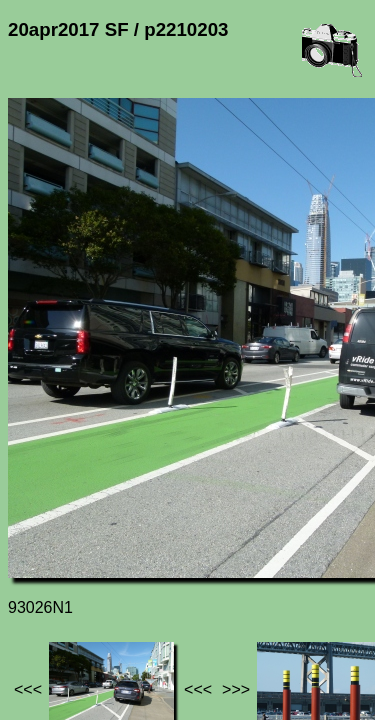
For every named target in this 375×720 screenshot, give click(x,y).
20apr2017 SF (207, 554)
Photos (119, 554)
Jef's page (44, 554)
